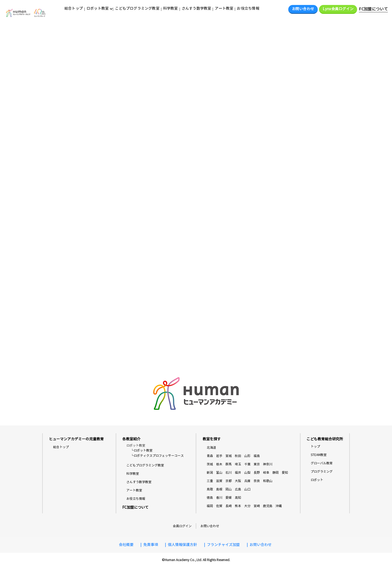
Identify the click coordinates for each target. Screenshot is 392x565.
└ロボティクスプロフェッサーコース (157, 456)
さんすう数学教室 (197, 8)
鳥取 (210, 489)
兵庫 (247, 481)
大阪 (238, 481)
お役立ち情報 (248, 8)
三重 (210, 481)
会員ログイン (182, 526)
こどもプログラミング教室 (137, 8)
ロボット (317, 480)
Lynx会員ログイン (338, 9)
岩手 (219, 456)
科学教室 (171, 8)
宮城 (229, 456)
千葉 (247, 464)
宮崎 (257, 506)
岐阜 (266, 473)
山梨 (247, 473)
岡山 (229, 489)
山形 (247, 456)
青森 (210, 456)
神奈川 (268, 464)
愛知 (285, 473)
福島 (257, 456)
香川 (219, 498)
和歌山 (268, 481)
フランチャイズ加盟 (223, 545)
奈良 (257, 481)
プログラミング (322, 472)
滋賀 (219, 481)
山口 (247, 489)
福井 (238, 473)
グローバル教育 (322, 463)
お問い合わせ (303, 9)
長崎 (229, 506)
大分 (247, 506)
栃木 (219, 464)
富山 (219, 473)
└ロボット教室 (142, 451)
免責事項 (151, 545)
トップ (315, 447)
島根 (219, 489)
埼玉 (238, 464)
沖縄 (279, 506)
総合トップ (74, 8)
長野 (257, 473)
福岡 (210, 506)
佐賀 (219, 506)
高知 (238, 498)
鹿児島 (268, 506)
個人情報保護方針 (182, 545)
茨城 (210, 464)
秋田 (238, 456)
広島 (238, 489)
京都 (229, 481)
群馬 (229, 464)
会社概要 (126, 545)
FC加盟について (373, 9)
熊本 (238, 506)
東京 (257, 464)
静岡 (275, 473)
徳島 (210, 498)
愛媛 (229, 498)
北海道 (211, 448)
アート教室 (224, 8)
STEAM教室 (319, 455)
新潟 (210, 473)
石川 (229, 473)
